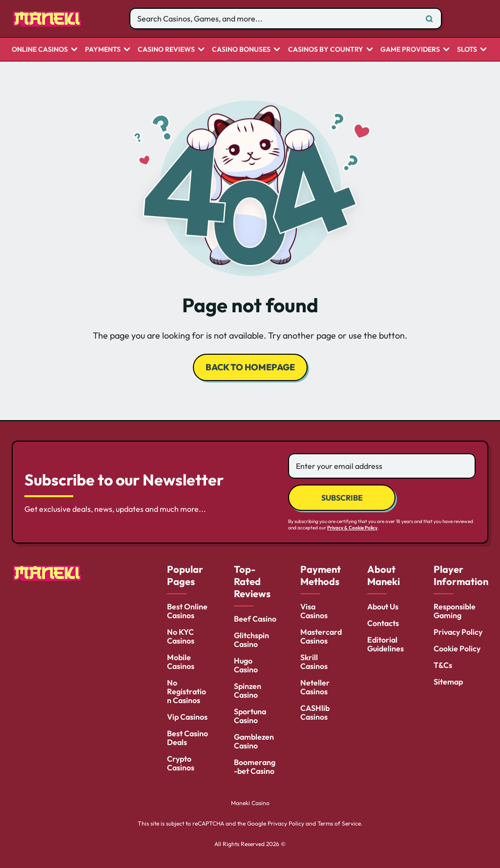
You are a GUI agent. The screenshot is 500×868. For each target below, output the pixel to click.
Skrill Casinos (314, 662)
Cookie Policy (457, 648)
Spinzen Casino (248, 690)
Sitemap (448, 682)
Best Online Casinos (187, 611)
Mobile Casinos (181, 662)
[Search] (429, 19)
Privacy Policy (458, 632)
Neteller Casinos (315, 687)
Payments (103, 50)
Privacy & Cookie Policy (352, 528)
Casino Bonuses (241, 50)
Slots (467, 50)
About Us (383, 606)
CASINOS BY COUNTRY (326, 50)
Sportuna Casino (250, 716)
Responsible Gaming (455, 611)
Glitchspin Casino (251, 640)
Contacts (383, 623)
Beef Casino (255, 619)
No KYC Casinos (181, 636)
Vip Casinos (187, 717)
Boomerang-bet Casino (255, 767)
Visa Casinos (314, 611)
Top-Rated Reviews (252, 581)
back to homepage (250, 367)
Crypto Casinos (181, 763)
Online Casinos (40, 50)
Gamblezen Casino (254, 741)
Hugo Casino (246, 665)
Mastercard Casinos (321, 636)
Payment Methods (321, 575)
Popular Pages (185, 575)
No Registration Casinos (187, 691)
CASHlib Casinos (315, 712)
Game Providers (410, 50)
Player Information (461, 575)
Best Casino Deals (187, 738)
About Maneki (384, 575)
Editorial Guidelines (385, 644)
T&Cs (443, 665)
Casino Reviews (166, 50)
